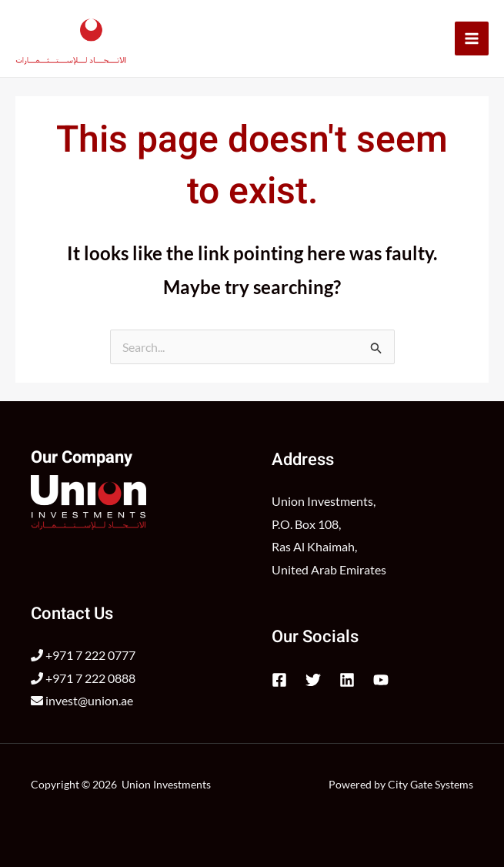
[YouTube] (381, 680)
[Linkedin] (347, 680)
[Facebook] (279, 680)
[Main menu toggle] (472, 38)
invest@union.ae (82, 700)
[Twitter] (313, 680)
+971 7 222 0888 (83, 678)
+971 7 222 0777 (83, 655)
